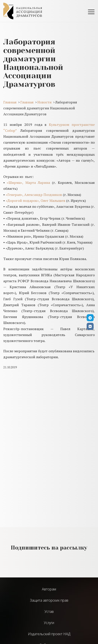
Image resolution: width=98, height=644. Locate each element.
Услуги (49, 623)
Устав (49, 611)
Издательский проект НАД (49, 634)
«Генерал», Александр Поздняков (34, 195)
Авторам (49, 589)
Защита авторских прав (49, 600)
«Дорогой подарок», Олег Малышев (35, 201)
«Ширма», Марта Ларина (28, 183)
